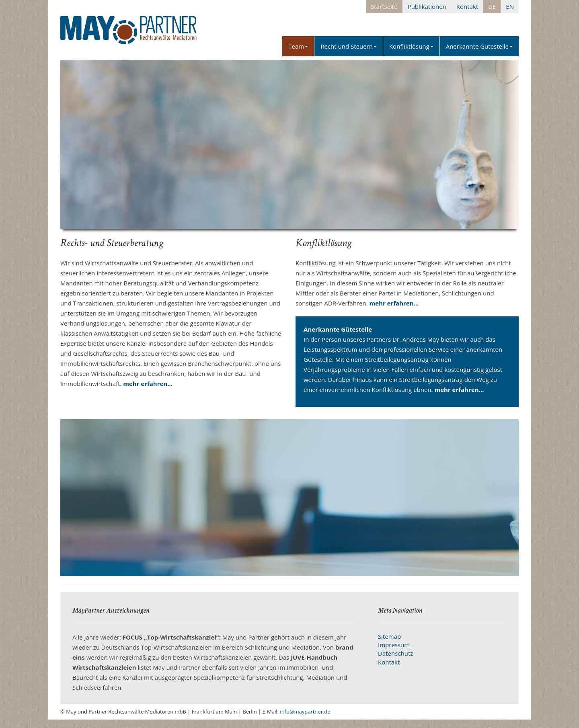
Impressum (394, 645)
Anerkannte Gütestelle (479, 46)
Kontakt (467, 6)
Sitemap (389, 636)
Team (298, 46)
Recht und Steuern (349, 46)
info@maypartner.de (305, 712)
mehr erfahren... (148, 383)
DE (492, 6)
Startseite (384, 6)
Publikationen (427, 6)
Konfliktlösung (411, 46)
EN (510, 6)
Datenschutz (395, 653)
